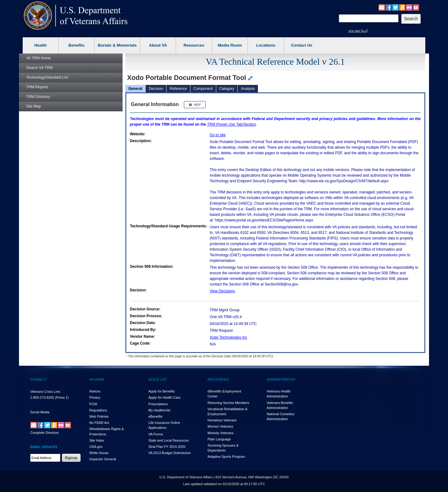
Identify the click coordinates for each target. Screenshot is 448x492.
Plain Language (219, 439)
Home (38, 58)
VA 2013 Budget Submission (170, 453)
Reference (178, 89)
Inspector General (103, 459)
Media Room (230, 45)
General (135, 89)
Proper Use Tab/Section (231, 124)
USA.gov (96, 447)
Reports (37, 87)
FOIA (93, 404)
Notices (95, 391)
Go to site (218, 135)
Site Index (97, 440)
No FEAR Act (99, 423)
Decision (156, 89)
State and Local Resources (169, 440)
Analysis (248, 89)
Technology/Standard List (47, 77)
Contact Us (302, 45)
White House (99, 453)
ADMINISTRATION (281, 379)
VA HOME (97, 379)
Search (39, 68)
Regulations (98, 410)
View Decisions (222, 291)
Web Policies (99, 416)
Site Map (33, 106)
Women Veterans (220, 426)
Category (227, 89)
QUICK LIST (158, 379)
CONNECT (38, 379)
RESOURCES (218, 379)
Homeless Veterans (222, 420)
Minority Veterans (220, 433)
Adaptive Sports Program (226, 457)
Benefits (76, 45)
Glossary (38, 97)
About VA (158, 45)
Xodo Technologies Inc (229, 337)
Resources (194, 45)
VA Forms (156, 434)
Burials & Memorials (117, 45)
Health (40, 45)
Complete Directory (44, 433)
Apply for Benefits (162, 391)
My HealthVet (159, 410)
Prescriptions (158, 404)
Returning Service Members (228, 403)
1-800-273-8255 (42, 397)
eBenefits (155, 416)
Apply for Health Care (164, 397)
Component (203, 89)
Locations (266, 45)
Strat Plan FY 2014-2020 (167, 447)
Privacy (95, 397)
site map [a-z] (358, 30)
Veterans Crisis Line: (46, 392)
